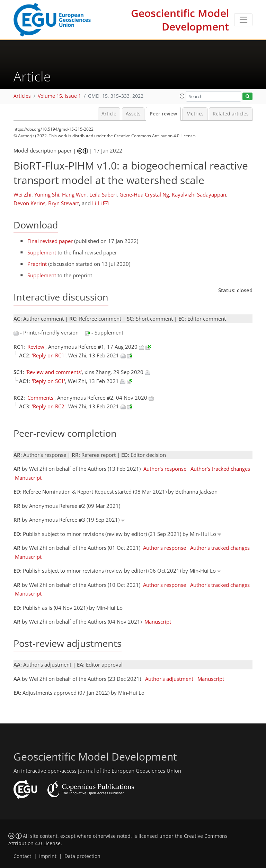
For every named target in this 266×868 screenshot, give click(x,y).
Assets (133, 114)
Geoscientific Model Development (180, 20)
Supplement (42, 252)
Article (109, 114)
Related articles (231, 114)
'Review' (36, 347)
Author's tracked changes (220, 469)
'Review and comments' (54, 372)
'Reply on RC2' (49, 406)
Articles (22, 96)
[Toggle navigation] (243, 20)
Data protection (82, 856)
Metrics (195, 114)
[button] (182, 96)
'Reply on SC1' (48, 381)
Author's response (165, 469)
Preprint (37, 264)
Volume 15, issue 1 (59, 96)
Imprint (48, 856)
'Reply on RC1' (49, 355)
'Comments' (40, 398)
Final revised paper (50, 241)
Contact (22, 856)
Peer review (163, 114)
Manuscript (28, 478)
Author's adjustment (169, 679)
